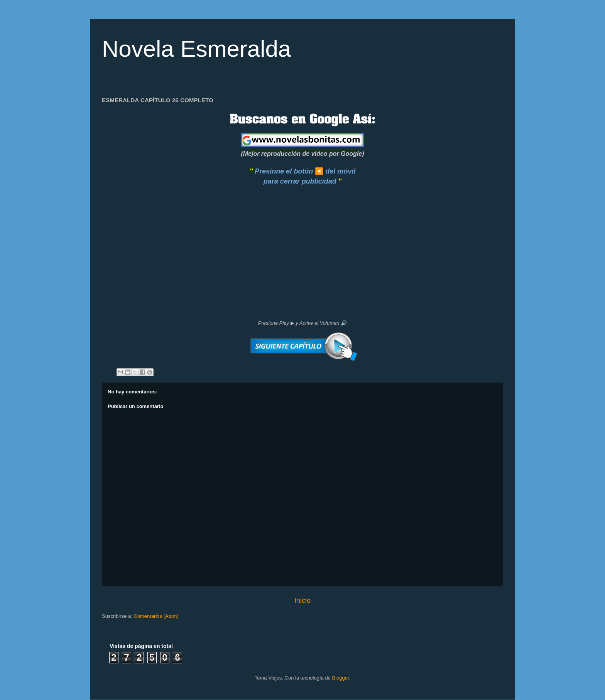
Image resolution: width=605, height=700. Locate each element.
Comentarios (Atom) (156, 616)
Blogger (340, 678)
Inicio (302, 600)
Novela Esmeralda (196, 49)
